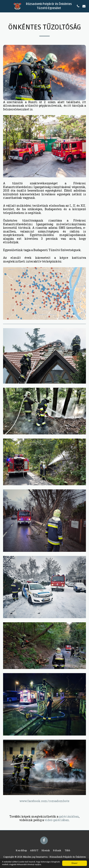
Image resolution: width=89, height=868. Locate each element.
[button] (5, 6)
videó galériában (57, 820)
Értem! (75, 863)
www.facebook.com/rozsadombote (44, 801)
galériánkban (69, 816)
